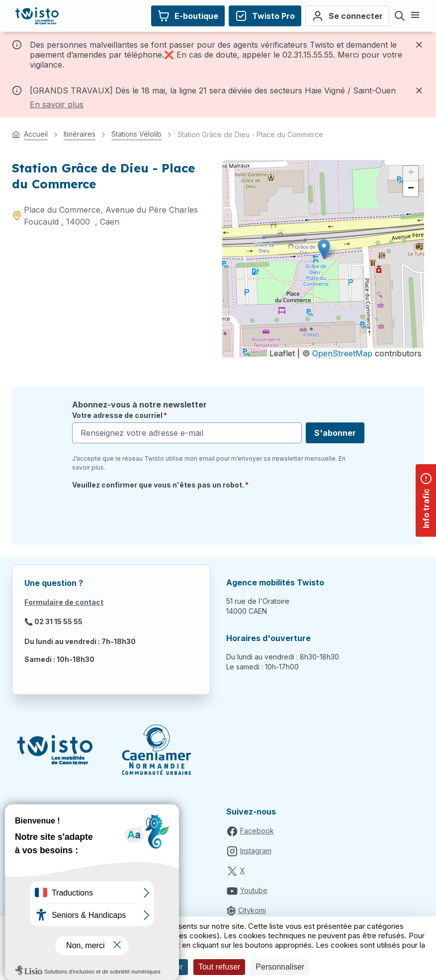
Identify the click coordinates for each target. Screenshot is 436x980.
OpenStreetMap (342, 353)
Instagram (256, 851)
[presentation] (148, 513)
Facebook (257, 831)
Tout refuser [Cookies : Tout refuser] (219, 967)
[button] (324, 249)
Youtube (254, 890)
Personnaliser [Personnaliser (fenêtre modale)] (280, 967)
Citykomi (252, 910)
